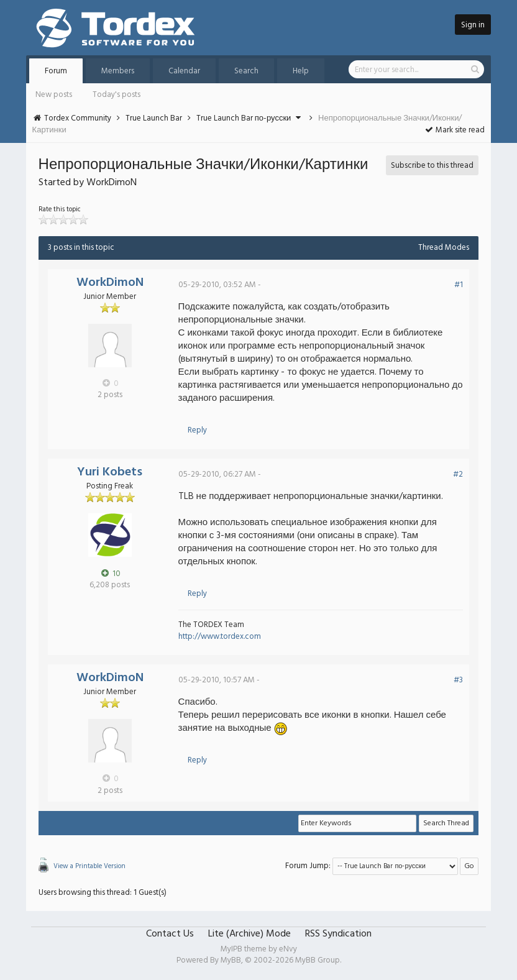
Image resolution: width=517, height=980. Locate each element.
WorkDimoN (110, 283)
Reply (197, 430)
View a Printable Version (89, 866)
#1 (459, 285)
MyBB (231, 960)
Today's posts (117, 95)
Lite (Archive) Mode (249, 934)
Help (301, 71)
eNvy (288, 949)
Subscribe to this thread (432, 166)
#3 (458, 680)
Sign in (473, 25)
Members (118, 71)
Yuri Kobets (110, 472)
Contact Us (170, 934)
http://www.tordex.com (220, 637)
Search (246, 71)
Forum (56, 71)
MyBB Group (318, 960)
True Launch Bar (154, 118)
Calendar (184, 71)
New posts (54, 95)
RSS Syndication (338, 934)
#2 (458, 474)
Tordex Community (78, 118)
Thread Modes (444, 248)
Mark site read (455, 130)
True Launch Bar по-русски (244, 118)
